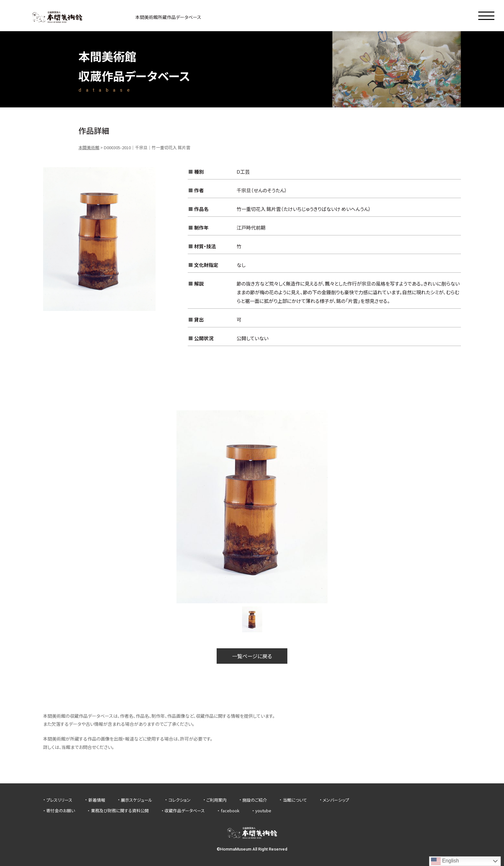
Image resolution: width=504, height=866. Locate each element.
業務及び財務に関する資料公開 (120, 811)
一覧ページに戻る (252, 656)
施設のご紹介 (255, 800)
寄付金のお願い (61, 811)
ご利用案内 (216, 800)
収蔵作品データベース (185, 811)
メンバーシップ (336, 800)
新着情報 (97, 800)
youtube (263, 811)
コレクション (180, 800)
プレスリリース (59, 800)
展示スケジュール (137, 800)
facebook (230, 811)
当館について (295, 800)
